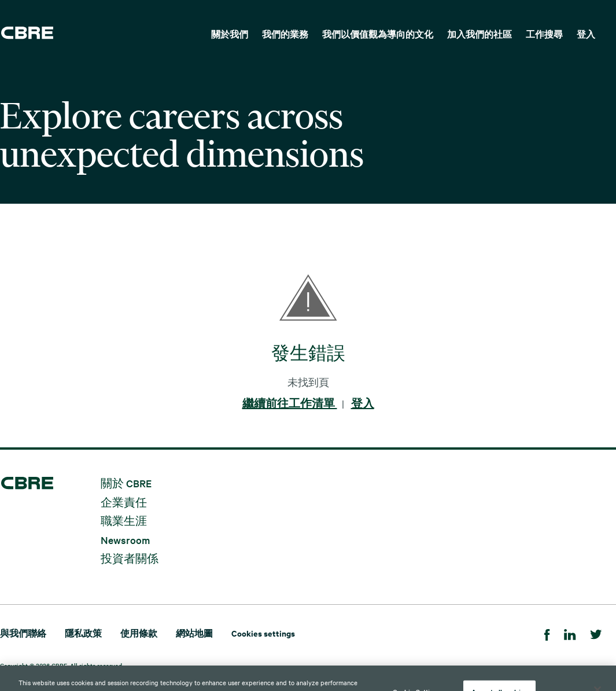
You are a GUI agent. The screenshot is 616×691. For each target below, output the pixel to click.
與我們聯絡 (23, 633)
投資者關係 (130, 558)
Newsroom (125, 539)
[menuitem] (230, 33)
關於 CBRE (126, 483)
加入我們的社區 (479, 34)
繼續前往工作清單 (290, 403)
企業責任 (124, 501)
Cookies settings (263, 633)
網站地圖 (194, 633)
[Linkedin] (570, 633)
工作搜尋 (544, 34)
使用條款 (139, 633)
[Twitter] (596, 633)
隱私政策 (83, 633)
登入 (586, 34)
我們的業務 (285, 34)
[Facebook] (547, 633)
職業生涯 (124, 521)
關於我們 (230, 34)
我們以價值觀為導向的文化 (378, 34)
